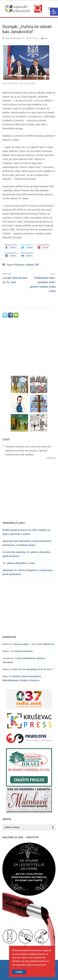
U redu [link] (19, 972)
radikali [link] (30, 265)
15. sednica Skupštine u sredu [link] (19, 563)
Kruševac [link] (19, 265)
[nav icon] (49, 9)
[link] (54, 12)
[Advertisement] (29, 349)
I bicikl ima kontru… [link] (24, 651)
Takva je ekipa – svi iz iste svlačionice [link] (34, 644)
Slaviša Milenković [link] (13, 38)
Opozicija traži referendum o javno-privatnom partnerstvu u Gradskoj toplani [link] (27, 543)
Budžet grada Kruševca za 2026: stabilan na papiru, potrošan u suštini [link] (26, 532)
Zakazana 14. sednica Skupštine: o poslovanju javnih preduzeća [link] (28, 572)
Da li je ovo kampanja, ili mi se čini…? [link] (34, 669)
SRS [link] (44, 38)
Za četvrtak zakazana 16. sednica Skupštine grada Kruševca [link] (26, 554)
